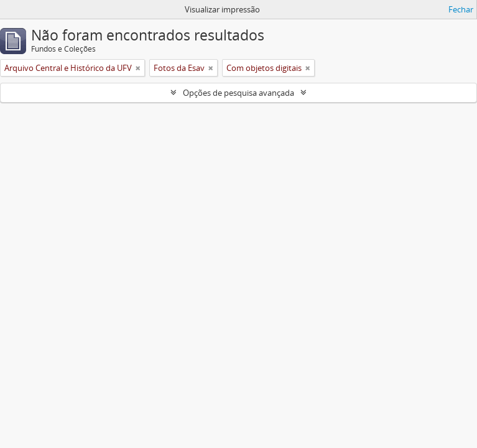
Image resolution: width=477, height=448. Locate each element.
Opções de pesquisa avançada (238, 93)
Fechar (461, 9)
